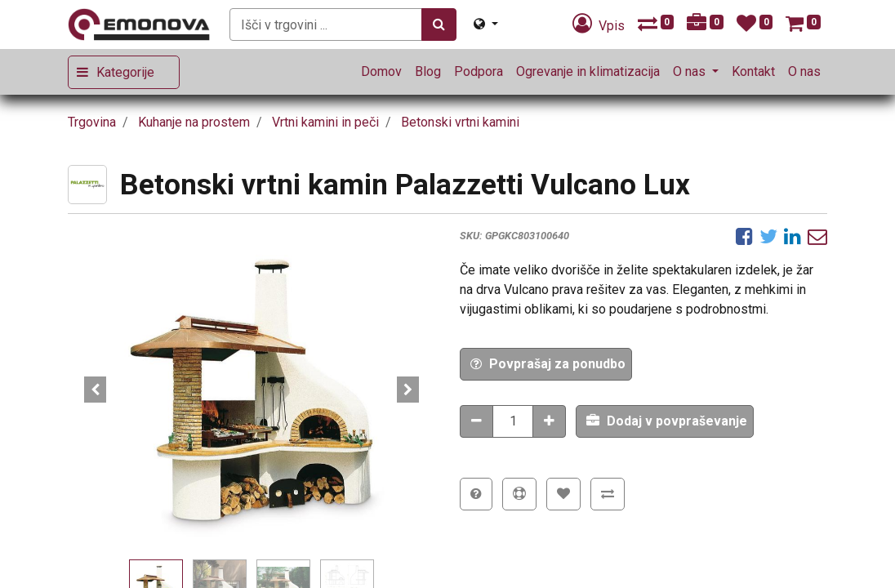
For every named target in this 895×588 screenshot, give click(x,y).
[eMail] (817, 236)
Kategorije (125, 72)
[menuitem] (381, 72)
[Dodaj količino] (549, 421)
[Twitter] (768, 236)
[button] (96, 390)
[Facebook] (744, 236)
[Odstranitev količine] (476, 421)
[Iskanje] (439, 24)
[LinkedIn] (793, 236)
